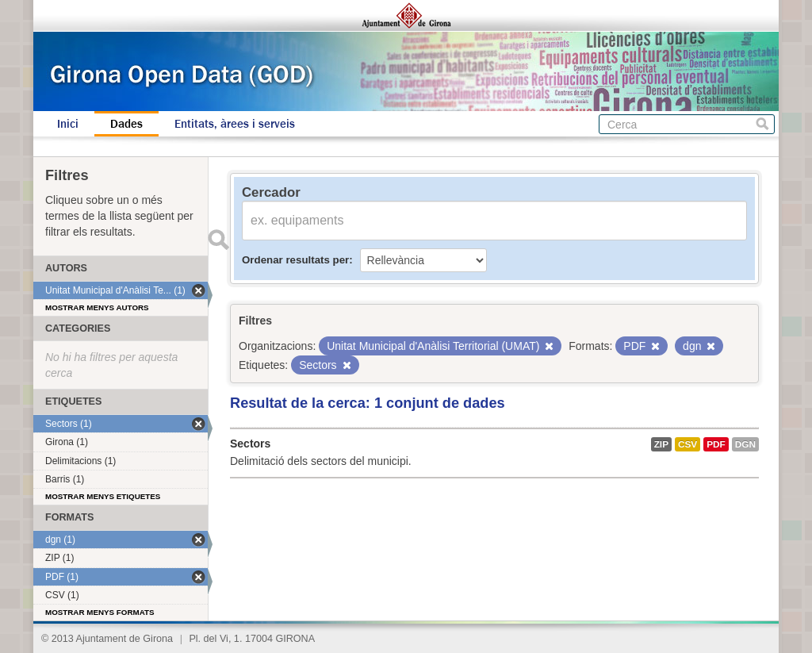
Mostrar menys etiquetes (103, 496)
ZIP (661, 444)
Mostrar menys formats (100, 612)
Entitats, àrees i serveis (235, 124)
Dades (126, 124)
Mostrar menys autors (97, 307)
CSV (688, 444)
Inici (68, 124)
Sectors (250, 444)
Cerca (762, 124)
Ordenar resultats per (295, 260)
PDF (716, 444)
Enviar (218, 240)
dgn (745, 444)
